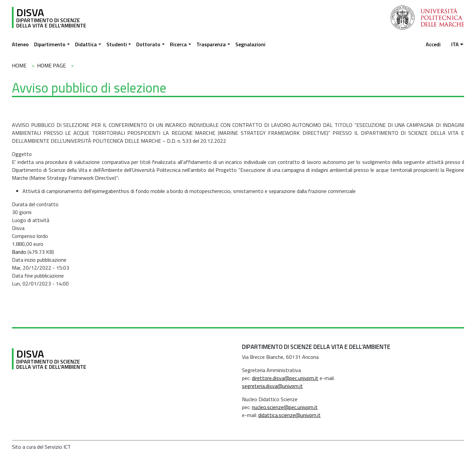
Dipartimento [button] (50, 44)
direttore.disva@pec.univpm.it (285, 378)
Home (19, 65)
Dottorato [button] (148, 44)
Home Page (51, 65)
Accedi (433, 44)
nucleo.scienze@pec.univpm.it (285, 407)
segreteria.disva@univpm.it (272, 386)
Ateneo (20, 44)
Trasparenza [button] (211, 44)
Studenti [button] (117, 44)
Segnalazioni (250, 44)
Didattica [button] (86, 44)
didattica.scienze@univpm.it (289, 415)
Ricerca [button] (178, 44)
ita (455, 44)
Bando (19, 252)
